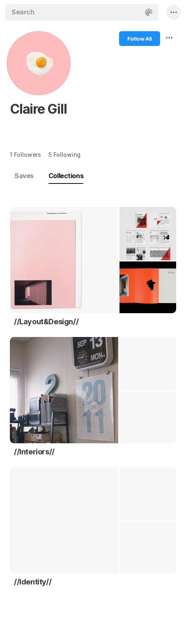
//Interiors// (34, 452)
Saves (24, 176)
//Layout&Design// (46, 322)
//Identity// (33, 582)
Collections (66, 176)
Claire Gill (38, 109)
